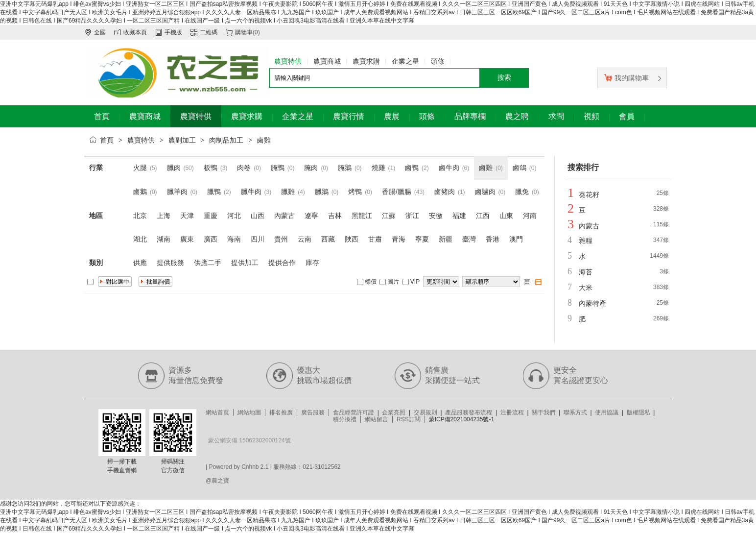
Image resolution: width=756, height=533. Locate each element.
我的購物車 (626, 78)
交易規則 (425, 412)
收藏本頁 (135, 32)
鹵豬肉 (445, 192)
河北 (234, 216)
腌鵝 (345, 168)
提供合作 (282, 263)
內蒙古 (284, 216)
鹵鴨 (412, 168)
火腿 (140, 168)
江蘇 (389, 216)
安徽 (436, 216)
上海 (164, 216)
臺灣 (469, 239)
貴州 (281, 239)
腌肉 (311, 168)
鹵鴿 (520, 168)
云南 (305, 239)
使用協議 (607, 412)
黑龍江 (362, 216)
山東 (506, 216)
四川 (258, 239)
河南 (530, 216)
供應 (140, 263)
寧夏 (422, 239)
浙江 (412, 216)
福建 (459, 216)
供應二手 (208, 263)
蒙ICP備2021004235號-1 (461, 419)
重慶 (211, 216)
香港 (493, 239)
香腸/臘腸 (397, 192)
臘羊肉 (177, 192)
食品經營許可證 (354, 412)
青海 (399, 239)
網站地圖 (249, 412)
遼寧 (311, 216)
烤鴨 (355, 192)
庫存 (312, 263)
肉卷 (244, 168)
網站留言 (377, 419)
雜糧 (586, 241)
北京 (140, 216)
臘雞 (288, 192)
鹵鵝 (140, 192)
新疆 (446, 239)
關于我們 (543, 412)
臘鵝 (322, 192)
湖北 (140, 239)
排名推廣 (281, 412)
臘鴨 (214, 192)
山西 (258, 216)
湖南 (164, 239)
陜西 (352, 239)
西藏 (328, 239)
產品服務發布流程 (469, 412)
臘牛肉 (251, 192)
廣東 (187, 239)
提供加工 (245, 263)
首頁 (107, 140)
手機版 (173, 32)
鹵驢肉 (485, 192)
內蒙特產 (592, 303)
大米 (586, 288)
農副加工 (182, 140)
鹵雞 (264, 140)
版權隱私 (638, 412)
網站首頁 (217, 412)
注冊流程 (512, 412)
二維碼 (209, 32)
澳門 (516, 239)
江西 (483, 216)
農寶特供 (141, 140)
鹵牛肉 (449, 168)
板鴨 (211, 168)
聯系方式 (575, 412)
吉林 (335, 216)
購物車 (244, 32)
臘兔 (522, 192)
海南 (234, 239)
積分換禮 (345, 419)
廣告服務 (313, 412)
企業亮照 (394, 412)
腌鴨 (278, 168)
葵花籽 (589, 194)
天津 (187, 216)
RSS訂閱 (409, 419)
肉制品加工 (226, 140)
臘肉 (174, 168)
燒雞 (378, 168)
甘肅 (375, 239)
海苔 (586, 272)
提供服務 (170, 263)
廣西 (211, 239)
